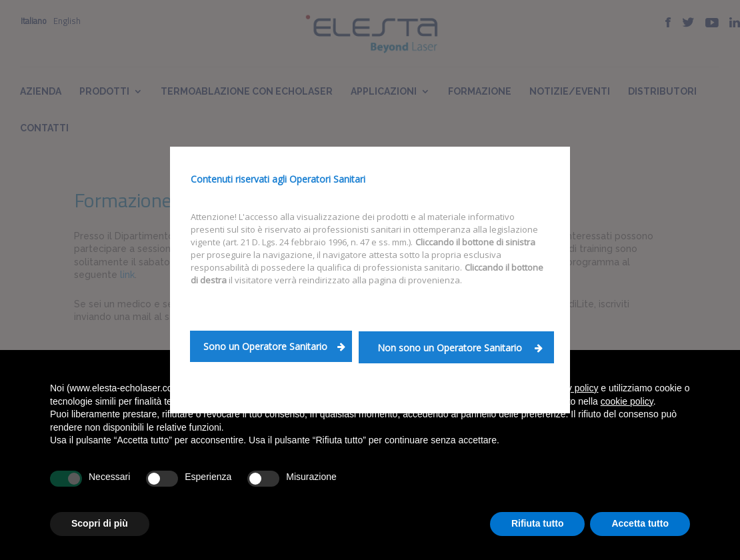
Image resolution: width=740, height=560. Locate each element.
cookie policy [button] (627, 401)
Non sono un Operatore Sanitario (460, 348)
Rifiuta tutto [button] (538, 523)
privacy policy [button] (570, 388)
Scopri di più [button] (100, 523)
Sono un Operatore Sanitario (274, 346)
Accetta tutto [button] (640, 523)
